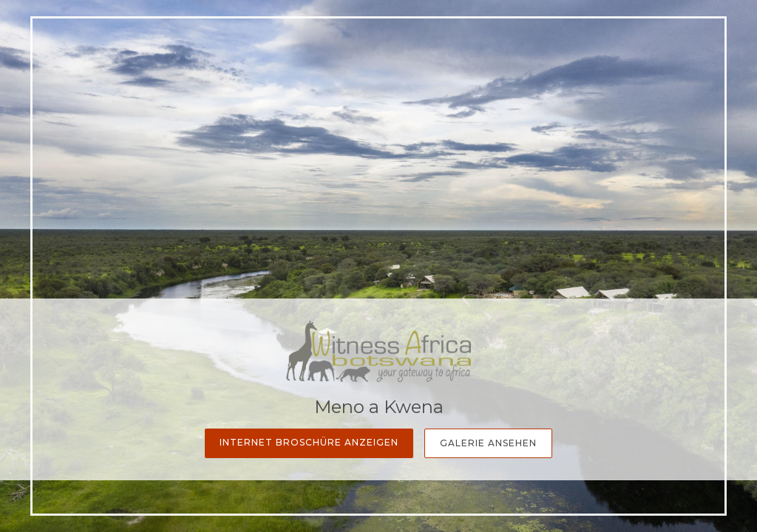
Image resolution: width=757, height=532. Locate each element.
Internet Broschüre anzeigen (309, 442)
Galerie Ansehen (488, 443)
